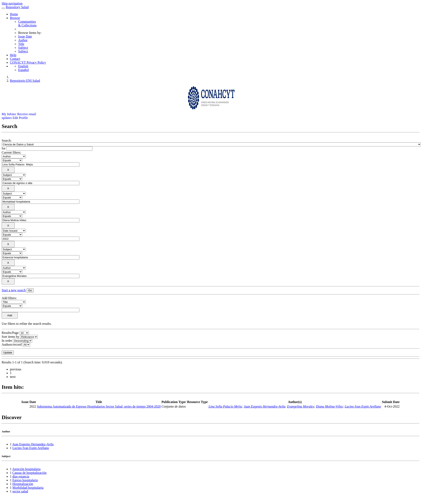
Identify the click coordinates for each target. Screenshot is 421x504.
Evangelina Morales (301, 406)
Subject (23, 48)
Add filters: (9, 298)
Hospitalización (23, 484)
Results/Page (10, 333)
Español (24, 70)
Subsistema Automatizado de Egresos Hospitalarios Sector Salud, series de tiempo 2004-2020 (99, 406)
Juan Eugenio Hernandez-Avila (265, 406)
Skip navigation (12, 3)
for (4, 148)
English (23, 66)
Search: (7, 141)
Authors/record (12, 344)
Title (21, 44)
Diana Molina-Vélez (329, 406)
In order (7, 341)
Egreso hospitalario (25, 480)
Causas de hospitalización (29, 473)
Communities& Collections (27, 23)
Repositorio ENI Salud (25, 81)
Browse (15, 18)
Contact (15, 59)
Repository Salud (17, 7)
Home (14, 14)
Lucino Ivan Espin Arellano (363, 406)
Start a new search (14, 290)
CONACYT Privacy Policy (28, 62)
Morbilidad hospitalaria (28, 488)
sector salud (20, 491)
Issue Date (25, 36)
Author (23, 40)
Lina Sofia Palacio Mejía (225, 406)
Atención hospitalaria (26, 469)
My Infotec (9, 114)
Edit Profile (20, 118)
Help (13, 55)
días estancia (21, 476)
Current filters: (11, 152)
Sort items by (10, 337)
